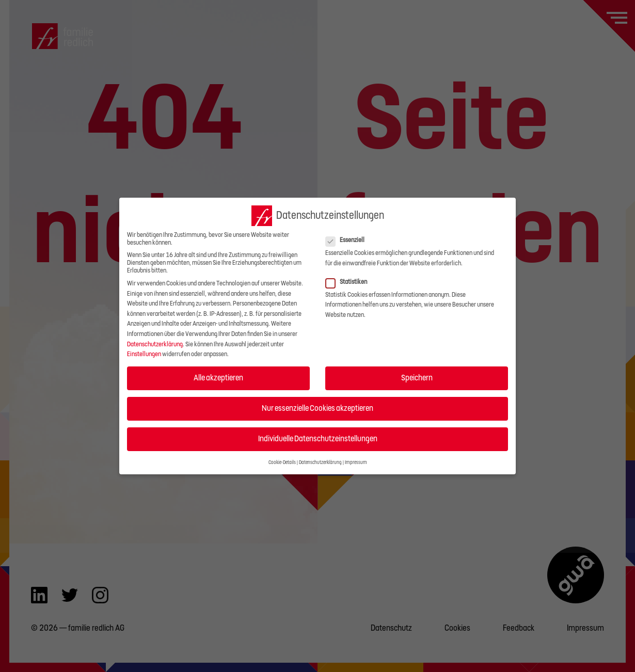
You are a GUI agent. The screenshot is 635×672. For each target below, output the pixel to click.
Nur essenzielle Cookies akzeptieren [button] (317, 408)
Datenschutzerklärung (155, 344)
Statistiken (350, 282)
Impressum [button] (356, 462)
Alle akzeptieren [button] (218, 378)
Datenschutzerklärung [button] (320, 462)
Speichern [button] (417, 378)
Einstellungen (144, 354)
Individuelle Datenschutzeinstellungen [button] (318, 439)
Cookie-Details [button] (282, 462)
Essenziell (348, 240)
